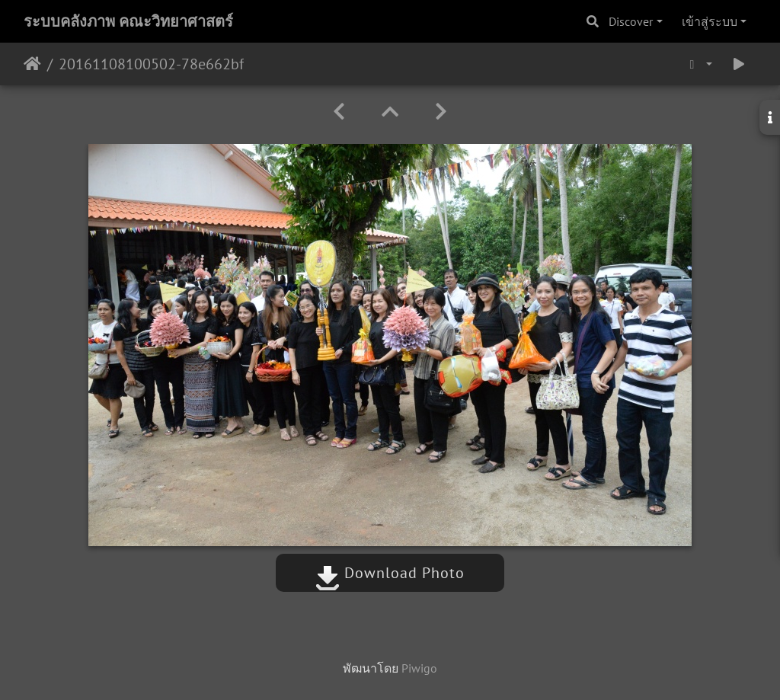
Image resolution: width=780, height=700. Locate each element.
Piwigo (419, 668)
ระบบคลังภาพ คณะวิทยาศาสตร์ (128, 21)
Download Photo (390, 573)
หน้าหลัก (32, 64)
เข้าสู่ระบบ (710, 21)
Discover (631, 21)
